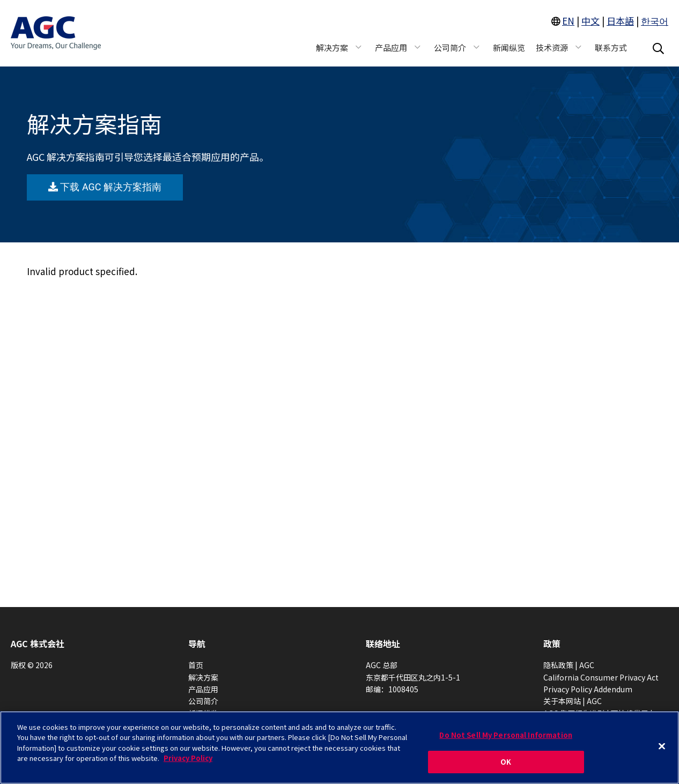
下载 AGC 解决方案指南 (105, 187)
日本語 (620, 21)
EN (568, 21)
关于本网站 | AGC (573, 701)
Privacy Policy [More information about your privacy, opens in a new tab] (188, 758)
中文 (591, 21)
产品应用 (203, 689)
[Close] (662, 746)
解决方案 (203, 677)
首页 (196, 665)
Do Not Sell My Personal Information (506, 735)
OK (506, 762)
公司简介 (203, 701)
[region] (339, 748)
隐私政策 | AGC (569, 665)
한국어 (655, 21)
